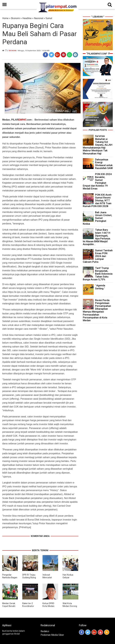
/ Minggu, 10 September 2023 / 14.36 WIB (33, 51)
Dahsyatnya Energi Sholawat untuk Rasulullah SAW (104, 164)
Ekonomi (15, 18)
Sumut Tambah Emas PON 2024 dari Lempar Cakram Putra (98, 256)
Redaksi (45, 631)
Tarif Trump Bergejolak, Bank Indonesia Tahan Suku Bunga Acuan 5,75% (98, 274)
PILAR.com (21, 120)
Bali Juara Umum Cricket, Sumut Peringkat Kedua (97, 218)
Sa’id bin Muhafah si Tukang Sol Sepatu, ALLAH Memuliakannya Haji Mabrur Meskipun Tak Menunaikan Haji (98, 145)
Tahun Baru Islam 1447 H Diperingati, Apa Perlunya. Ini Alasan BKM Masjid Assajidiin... (97, 237)
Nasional (39, 18)
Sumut (49, 18)
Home (5, 18)
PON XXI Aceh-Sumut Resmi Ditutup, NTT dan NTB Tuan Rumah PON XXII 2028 (97, 200)
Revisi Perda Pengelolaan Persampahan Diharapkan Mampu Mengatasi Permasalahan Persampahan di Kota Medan (97, 310)
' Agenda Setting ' (100, 287)
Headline (27, 18)
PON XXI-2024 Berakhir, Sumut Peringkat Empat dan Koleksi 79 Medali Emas (97, 181)
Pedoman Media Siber (52, 635)
